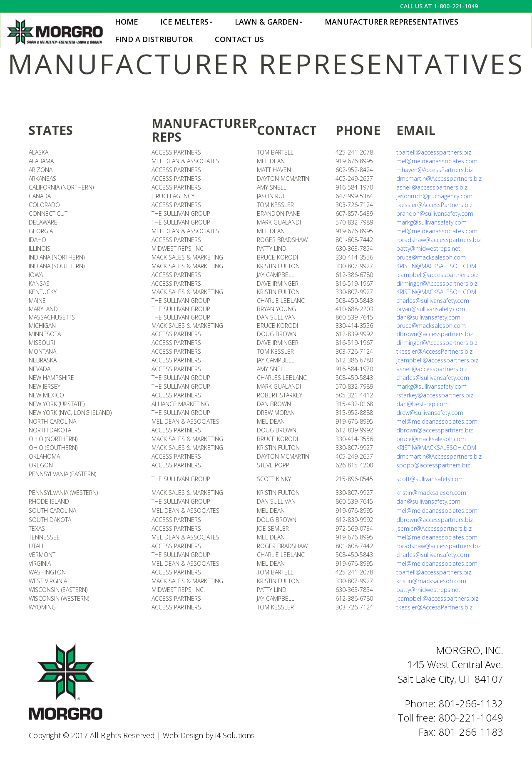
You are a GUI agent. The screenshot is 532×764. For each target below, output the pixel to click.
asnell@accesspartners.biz (432, 187)
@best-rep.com (428, 404)
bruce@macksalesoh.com (431, 257)
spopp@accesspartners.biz (433, 465)
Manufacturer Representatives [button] (392, 22)
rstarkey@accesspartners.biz (435, 395)
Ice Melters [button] (186, 22)
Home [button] (127, 22)
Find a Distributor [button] (154, 39)
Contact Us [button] (239, 39)
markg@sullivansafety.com (431, 386)
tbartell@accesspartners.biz (434, 152)
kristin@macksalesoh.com (431, 493)
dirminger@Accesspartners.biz (437, 283)
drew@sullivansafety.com (430, 413)
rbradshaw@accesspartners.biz (439, 240)
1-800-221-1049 (456, 6)
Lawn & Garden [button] (269, 22)
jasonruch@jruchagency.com (434, 196)
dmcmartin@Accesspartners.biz (439, 179)
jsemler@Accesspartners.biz (434, 528)
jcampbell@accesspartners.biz (437, 275)
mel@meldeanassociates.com (437, 161)
